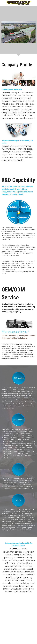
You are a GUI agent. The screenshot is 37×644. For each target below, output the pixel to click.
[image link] (18, 3)
